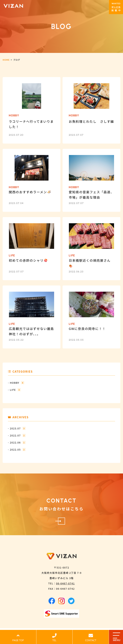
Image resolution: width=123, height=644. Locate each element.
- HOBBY (16, 383)
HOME (6, 60)
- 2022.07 (17, 435)
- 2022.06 (17, 442)
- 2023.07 (17, 428)
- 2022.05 (17, 449)
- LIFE (14, 390)
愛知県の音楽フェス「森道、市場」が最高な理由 (91, 195)
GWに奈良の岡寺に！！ (87, 329)
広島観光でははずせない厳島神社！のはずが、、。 (31, 331)
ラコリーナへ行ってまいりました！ (31, 124)
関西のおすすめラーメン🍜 (30, 192)
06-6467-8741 (65, 583)
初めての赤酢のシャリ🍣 (28, 260)
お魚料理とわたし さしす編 (91, 121)
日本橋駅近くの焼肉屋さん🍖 (90, 263)
